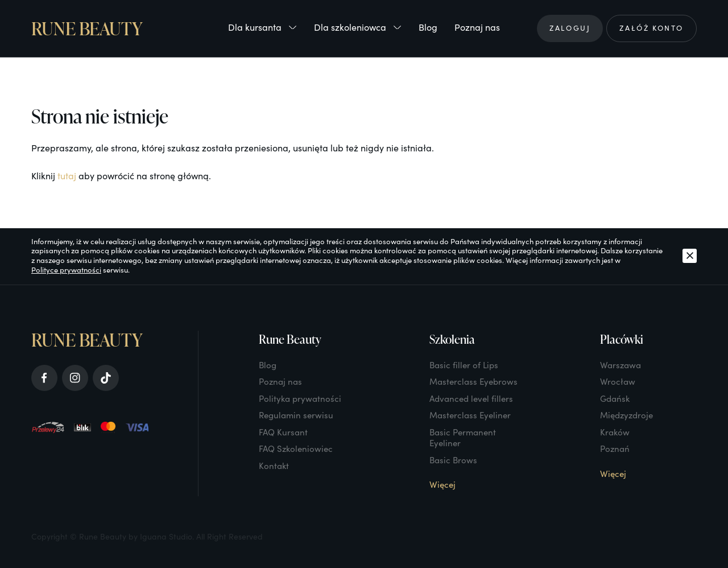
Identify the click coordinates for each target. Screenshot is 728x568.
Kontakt (274, 466)
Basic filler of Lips (464, 365)
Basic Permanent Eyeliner (463, 438)
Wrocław (618, 381)
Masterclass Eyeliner (470, 415)
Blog (428, 27)
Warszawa (621, 365)
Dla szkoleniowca (358, 27)
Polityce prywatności (66, 270)
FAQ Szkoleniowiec (296, 448)
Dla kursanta (262, 27)
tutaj (67, 176)
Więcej (442, 484)
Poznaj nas (477, 27)
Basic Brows (453, 460)
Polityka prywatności (300, 398)
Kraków (615, 432)
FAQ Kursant (283, 432)
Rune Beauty (87, 28)
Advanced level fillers (471, 398)
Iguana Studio (166, 536)
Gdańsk (615, 398)
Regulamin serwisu (296, 415)
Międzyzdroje (626, 415)
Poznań (615, 448)
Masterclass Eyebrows (473, 381)
